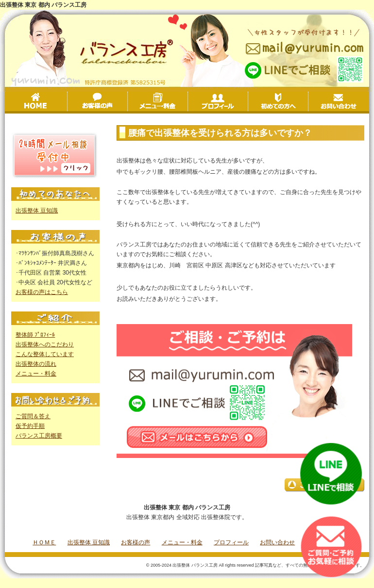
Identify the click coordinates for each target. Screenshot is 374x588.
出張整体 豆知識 (37, 211)
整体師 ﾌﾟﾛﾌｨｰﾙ (35, 335)
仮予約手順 (30, 426)
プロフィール (248, 102)
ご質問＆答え (33, 416)
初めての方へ (308, 102)
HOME (37, 101)
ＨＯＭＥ (44, 542)
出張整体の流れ (36, 364)
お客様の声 (127, 102)
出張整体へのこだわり (45, 344)
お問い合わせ (339, 101)
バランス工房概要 (39, 436)
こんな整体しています (45, 354)
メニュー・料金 (188, 102)
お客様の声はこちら (42, 292)
